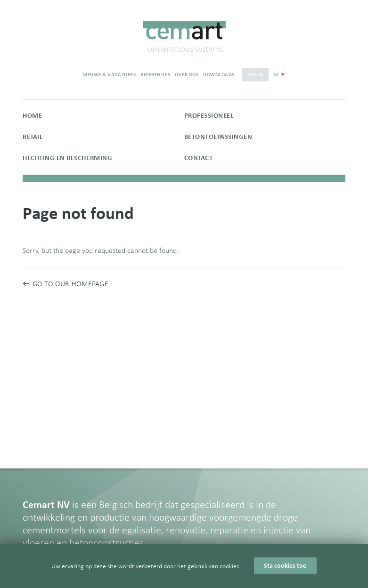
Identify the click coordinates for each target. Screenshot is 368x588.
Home (32, 116)
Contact (199, 158)
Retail (33, 137)
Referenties (155, 74)
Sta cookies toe (285, 566)
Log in (255, 74)
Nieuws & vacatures (109, 74)
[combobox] (279, 75)
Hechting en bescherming (67, 158)
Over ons (187, 74)
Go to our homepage (65, 284)
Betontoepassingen (218, 137)
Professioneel (209, 116)
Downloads (219, 74)
